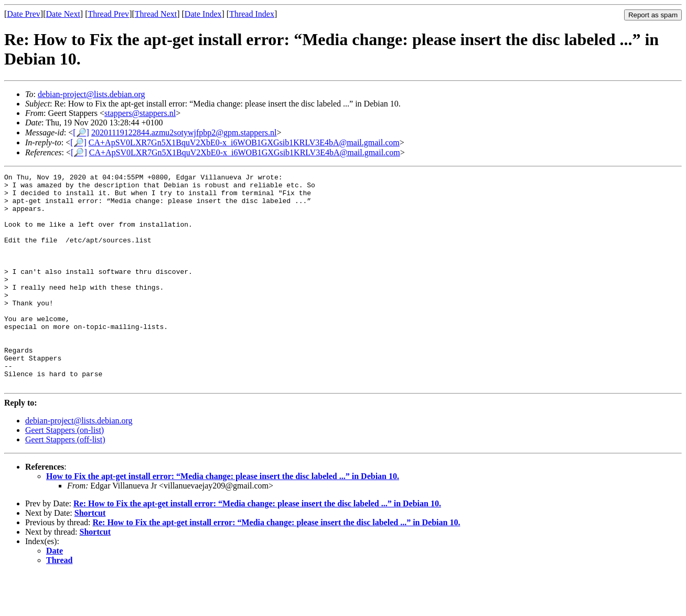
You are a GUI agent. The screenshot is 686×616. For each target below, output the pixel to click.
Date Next (63, 14)
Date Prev (24, 14)
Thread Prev (108, 14)
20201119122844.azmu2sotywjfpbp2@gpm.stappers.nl (184, 132)
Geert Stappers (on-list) (65, 472)
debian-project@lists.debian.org (92, 94)
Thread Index (252, 14)
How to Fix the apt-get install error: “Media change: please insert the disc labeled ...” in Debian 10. (223, 519)
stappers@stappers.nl (140, 113)
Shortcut (90, 555)
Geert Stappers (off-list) (65, 482)
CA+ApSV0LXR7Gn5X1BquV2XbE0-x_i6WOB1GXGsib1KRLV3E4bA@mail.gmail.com (244, 142)
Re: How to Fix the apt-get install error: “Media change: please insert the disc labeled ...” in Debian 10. (257, 546)
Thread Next (156, 14)
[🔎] (81, 132)
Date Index (203, 14)
